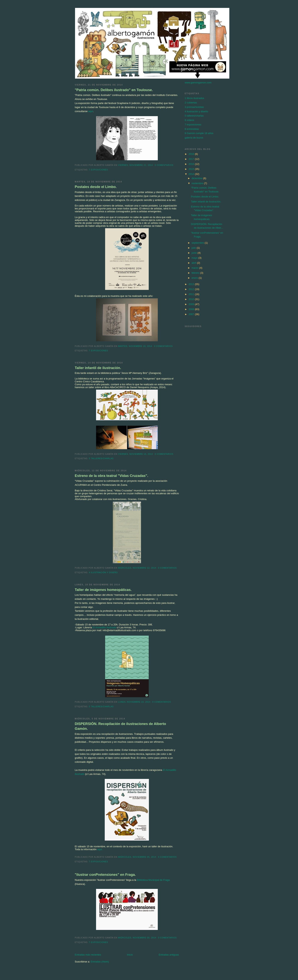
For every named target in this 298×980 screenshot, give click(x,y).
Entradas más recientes (88, 955)
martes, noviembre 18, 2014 (135, 346)
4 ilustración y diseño (103, 573)
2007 (192, 314)
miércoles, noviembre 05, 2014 (137, 857)
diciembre (197, 178)
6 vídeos (190, 120)
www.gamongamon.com (198, 83)
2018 (192, 154)
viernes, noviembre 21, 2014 (135, 165)
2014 (192, 174)
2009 (192, 304)
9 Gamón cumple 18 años (199, 133)
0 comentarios (164, 165)
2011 (192, 294)
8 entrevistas (192, 129)
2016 (192, 164)
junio (195, 253)
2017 (192, 159)
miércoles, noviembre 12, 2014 (137, 568)
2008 (192, 309)
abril (194, 263)
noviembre (198, 183)
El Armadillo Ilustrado (104, 627)
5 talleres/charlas (101, 459)
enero (195, 278)
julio (194, 248)
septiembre (198, 243)
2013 (192, 284)
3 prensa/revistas (194, 107)
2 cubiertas (191, 103)
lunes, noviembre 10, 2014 (134, 702)
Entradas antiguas (169, 955)
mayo (195, 258)
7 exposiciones (98, 170)
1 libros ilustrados (195, 98)
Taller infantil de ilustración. (98, 368)
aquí (91, 111)
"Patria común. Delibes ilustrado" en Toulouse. (114, 90)
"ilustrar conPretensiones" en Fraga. (105, 875)
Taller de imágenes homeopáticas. (103, 590)
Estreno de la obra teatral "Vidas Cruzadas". (112, 476)
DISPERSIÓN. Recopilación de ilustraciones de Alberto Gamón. (120, 726)
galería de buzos (194, 138)
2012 (192, 289)
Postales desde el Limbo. (96, 187)
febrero (196, 273)
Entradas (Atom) (100, 962)
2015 (192, 169)
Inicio (130, 955)
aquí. (100, 849)
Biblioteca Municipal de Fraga (153, 880)
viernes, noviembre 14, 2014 (135, 454)
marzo (195, 268)
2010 (192, 299)
